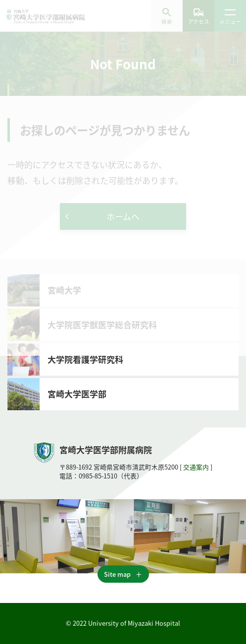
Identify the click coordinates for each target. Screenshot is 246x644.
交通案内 (196, 467)
